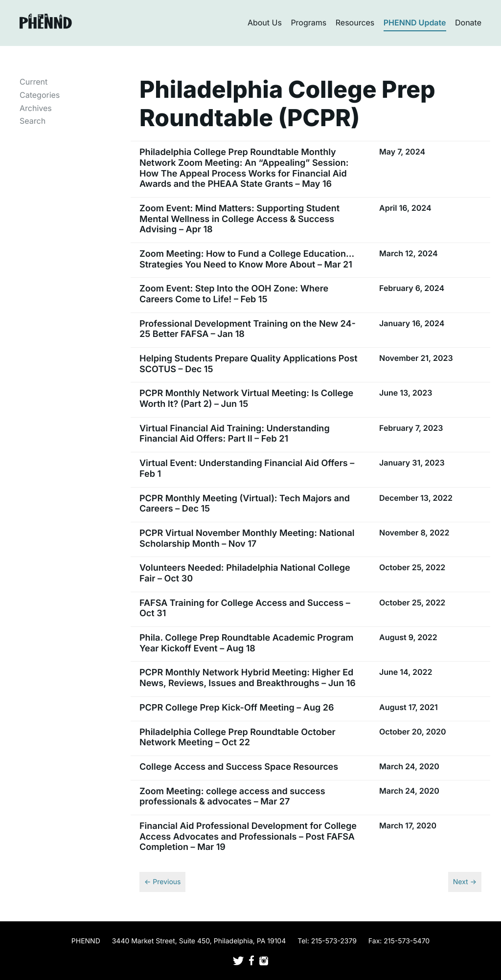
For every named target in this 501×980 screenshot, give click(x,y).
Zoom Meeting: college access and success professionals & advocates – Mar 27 (232, 797)
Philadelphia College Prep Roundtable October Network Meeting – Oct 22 (238, 738)
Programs (308, 22)
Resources (355, 22)
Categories (40, 95)
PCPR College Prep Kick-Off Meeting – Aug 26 (237, 708)
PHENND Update (415, 22)
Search (33, 121)
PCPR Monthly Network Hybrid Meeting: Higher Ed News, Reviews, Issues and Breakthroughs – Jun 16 (248, 678)
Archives (36, 108)
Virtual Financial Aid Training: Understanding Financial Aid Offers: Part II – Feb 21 (235, 434)
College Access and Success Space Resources (239, 767)
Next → (465, 882)
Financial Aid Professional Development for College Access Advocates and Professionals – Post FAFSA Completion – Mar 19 (248, 837)
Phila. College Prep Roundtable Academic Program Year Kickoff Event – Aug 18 (246, 643)
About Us (265, 22)
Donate (468, 22)
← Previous (162, 882)
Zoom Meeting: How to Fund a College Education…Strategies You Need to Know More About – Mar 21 (247, 259)
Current (34, 82)
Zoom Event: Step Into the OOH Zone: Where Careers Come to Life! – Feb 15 (234, 294)
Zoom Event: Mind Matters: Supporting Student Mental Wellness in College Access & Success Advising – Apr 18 (239, 219)
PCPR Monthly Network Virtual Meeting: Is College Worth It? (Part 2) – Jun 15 (246, 399)
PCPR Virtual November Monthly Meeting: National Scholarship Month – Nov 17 (247, 539)
